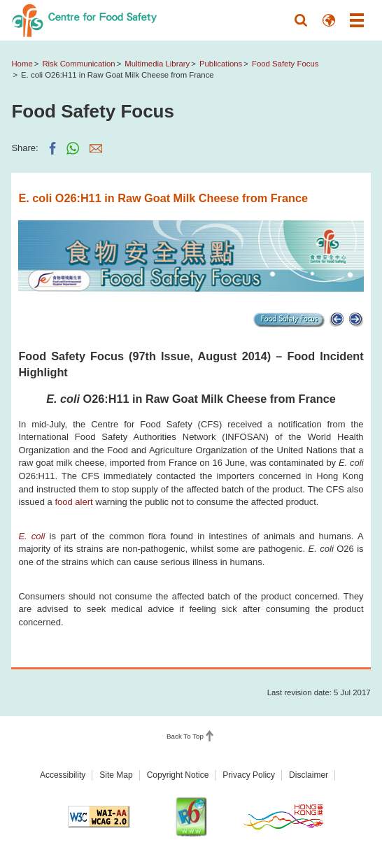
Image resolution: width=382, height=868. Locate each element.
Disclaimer (309, 775)
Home (22, 64)
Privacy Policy (249, 775)
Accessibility (63, 775)
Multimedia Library (157, 64)
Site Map (116, 775)
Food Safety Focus (285, 64)
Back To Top (185, 736)
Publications (221, 64)
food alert (73, 502)
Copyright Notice (178, 775)
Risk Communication (78, 64)
